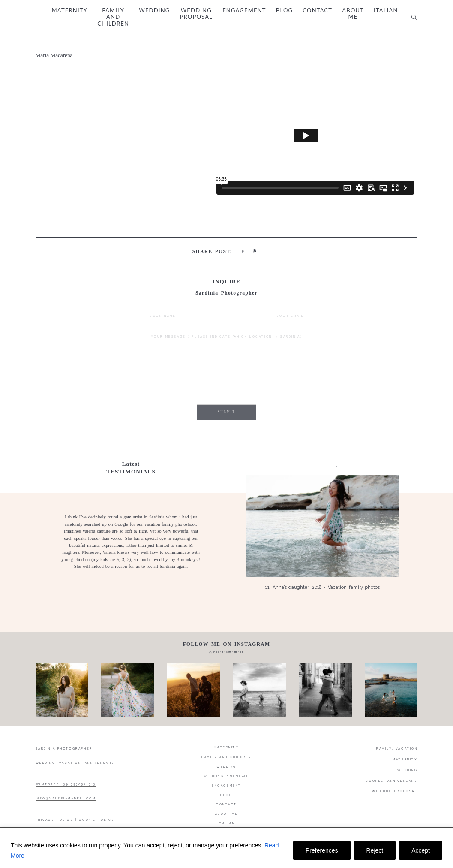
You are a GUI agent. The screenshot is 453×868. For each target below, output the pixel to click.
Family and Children (113, 17)
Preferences (322, 850)
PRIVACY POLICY (55, 820)
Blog (284, 11)
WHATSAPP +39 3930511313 (66, 784)
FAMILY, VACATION (397, 749)
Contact (317, 11)
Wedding (154, 11)
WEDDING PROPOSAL (395, 791)
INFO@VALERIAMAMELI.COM (66, 799)
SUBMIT (226, 412)
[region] (226, 848)
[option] (227, 527)
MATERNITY (405, 759)
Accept (421, 850)
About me (353, 14)
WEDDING (407, 770)
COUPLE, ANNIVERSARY (391, 781)
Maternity (70, 11)
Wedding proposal (196, 14)
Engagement (244, 11)
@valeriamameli (226, 652)
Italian (386, 11)
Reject (375, 850)
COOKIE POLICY (97, 820)
